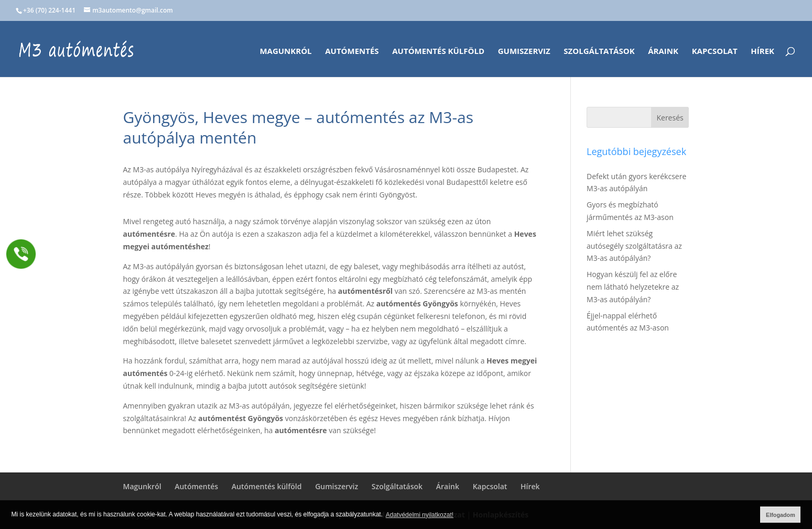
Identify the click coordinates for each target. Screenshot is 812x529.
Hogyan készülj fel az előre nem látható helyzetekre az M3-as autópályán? (633, 287)
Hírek (762, 52)
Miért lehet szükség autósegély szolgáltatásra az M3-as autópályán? (634, 246)
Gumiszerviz (524, 52)
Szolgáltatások (599, 52)
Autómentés (352, 52)
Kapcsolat (715, 52)
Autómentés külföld (438, 52)
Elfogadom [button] (781, 515)
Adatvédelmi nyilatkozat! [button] (420, 515)
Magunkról (285, 52)
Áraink (663, 52)
